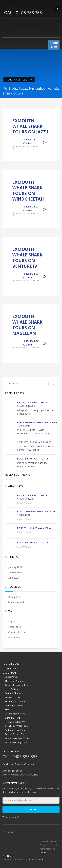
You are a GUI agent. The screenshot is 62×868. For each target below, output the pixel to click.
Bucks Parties (12, 677)
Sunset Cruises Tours (16, 734)
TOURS (6, 710)
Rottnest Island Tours (16, 730)
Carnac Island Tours (15, 714)
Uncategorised (16, 602)
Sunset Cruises (13, 697)
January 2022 (15, 567)
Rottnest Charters (14, 693)
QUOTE (54, 45)
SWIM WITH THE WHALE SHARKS (34, 442)
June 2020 (14, 578)
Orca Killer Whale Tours (17, 726)
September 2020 (17, 572)
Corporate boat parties (16, 685)
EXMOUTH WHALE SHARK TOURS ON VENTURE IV (27, 258)
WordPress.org (16, 637)
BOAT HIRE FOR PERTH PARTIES (33, 459)
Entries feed (15, 627)
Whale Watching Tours (16, 742)
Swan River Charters (15, 701)
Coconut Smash (36, 860)
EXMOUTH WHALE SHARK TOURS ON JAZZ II (31, 126)
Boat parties (15, 597)
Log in (12, 622)
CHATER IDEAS (10, 673)
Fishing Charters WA (15, 722)
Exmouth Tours (12, 718)
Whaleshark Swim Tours (17, 738)
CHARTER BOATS (11, 669)
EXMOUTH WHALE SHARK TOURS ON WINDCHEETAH (28, 190)
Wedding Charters (14, 705)
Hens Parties (11, 689)
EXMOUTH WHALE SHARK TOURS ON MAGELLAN (27, 325)
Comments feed (17, 632)
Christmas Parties (14, 681)
